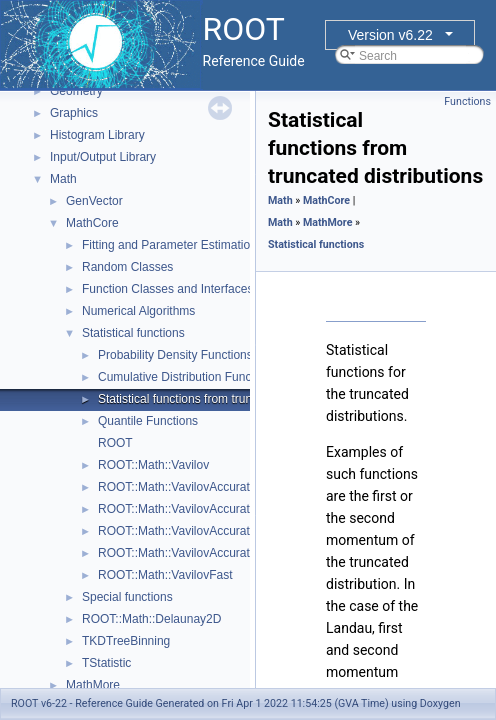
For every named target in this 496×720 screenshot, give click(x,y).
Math (63, 179)
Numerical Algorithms (138, 311)
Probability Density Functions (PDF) (193, 355)
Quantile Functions (148, 421)
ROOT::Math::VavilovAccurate (177, 487)
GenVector (94, 201)
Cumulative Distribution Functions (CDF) (205, 377)
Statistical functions (133, 333)
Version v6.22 (390, 35)
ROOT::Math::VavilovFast (165, 575)
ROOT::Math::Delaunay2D (151, 619)
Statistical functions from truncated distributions (223, 399)
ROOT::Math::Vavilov (153, 465)
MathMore (93, 685)
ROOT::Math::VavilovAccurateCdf (186, 509)
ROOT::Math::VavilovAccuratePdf (186, 531)
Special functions (127, 597)
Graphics (74, 113)
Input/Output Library (103, 157)
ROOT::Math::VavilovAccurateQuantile (199, 553)
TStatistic (106, 663)
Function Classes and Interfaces (167, 289)
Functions (467, 101)
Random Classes (127, 267)
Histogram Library (97, 135)
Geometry (76, 91)
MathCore (92, 223)
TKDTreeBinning (126, 641)
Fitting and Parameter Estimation (169, 245)
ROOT (115, 443)
